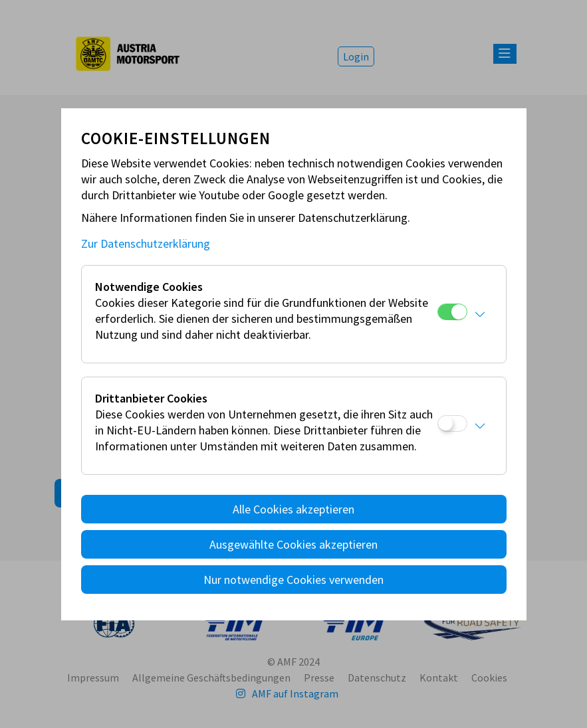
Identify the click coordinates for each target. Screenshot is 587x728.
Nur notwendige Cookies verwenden (293, 580)
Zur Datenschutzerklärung (146, 243)
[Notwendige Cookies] (452, 312)
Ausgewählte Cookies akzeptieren (293, 544)
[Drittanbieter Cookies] (452, 423)
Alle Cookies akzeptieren (293, 509)
